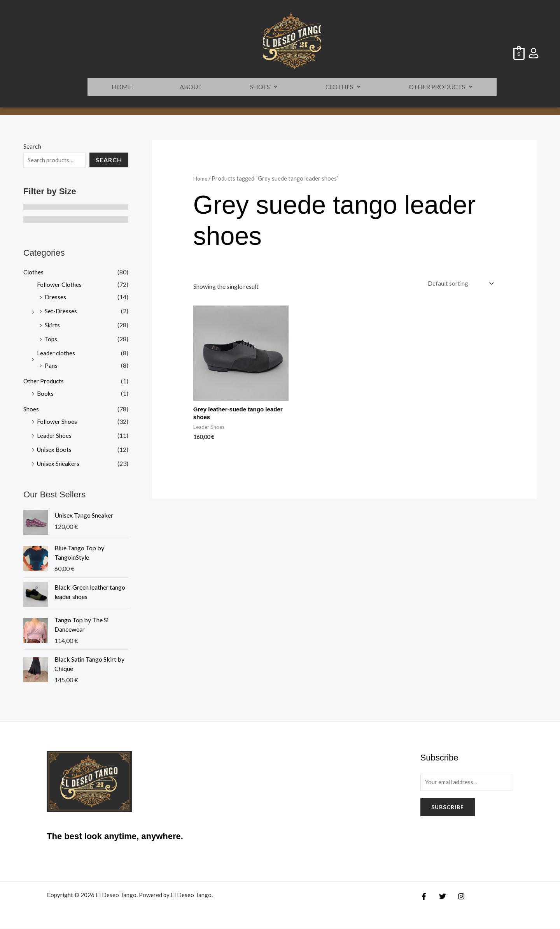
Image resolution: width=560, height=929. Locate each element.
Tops (51, 339)
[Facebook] (424, 896)
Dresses (55, 297)
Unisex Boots (55, 449)
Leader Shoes (54, 435)
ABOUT (191, 87)
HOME (122, 87)
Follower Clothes (59, 284)
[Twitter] (441, 896)
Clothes (343, 87)
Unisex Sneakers (59, 463)
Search (32, 146)
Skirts (52, 325)
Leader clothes (56, 353)
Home (201, 178)
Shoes (264, 87)
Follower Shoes (57, 421)
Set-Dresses (61, 311)
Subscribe (448, 808)
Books (46, 393)
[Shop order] (459, 284)
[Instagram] (457, 896)
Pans (51, 365)
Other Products (441, 87)
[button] (264, 87)
